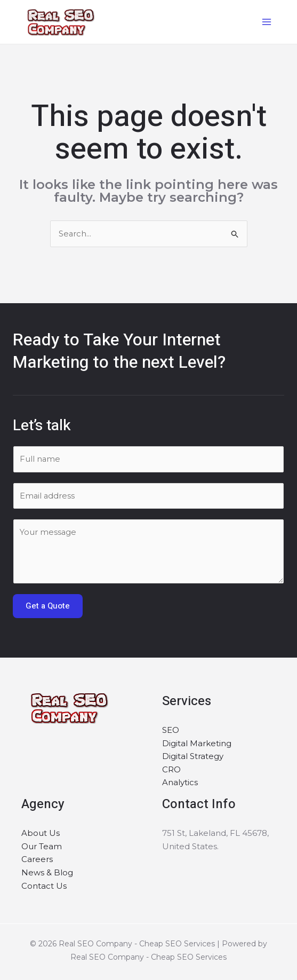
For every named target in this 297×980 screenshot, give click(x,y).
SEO (171, 732)
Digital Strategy (193, 758)
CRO (171, 772)
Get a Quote (48, 608)
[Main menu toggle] (265, 22)
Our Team (42, 848)
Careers (37, 862)
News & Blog (47, 875)
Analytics (180, 785)
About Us (41, 835)
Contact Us (44, 888)
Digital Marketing (197, 745)
